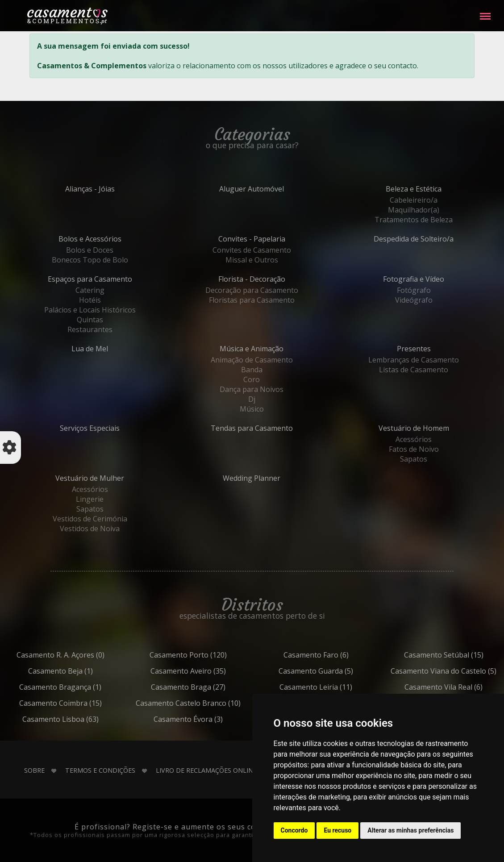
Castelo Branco (208, 703)
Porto (208, 655)
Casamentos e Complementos (67, 18)
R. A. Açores (80, 655)
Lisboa (80, 719)
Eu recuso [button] (337, 830)
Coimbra (80, 703)
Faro (336, 655)
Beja (80, 671)
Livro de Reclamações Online (206, 770)
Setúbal (464, 655)
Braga (208, 687)
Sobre (34, 770)
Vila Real (463, 687)
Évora (208, 719)
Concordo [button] (294, 830)
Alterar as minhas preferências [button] (410, 830)
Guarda (336, 671)
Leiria (336, 687)
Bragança (80, 687)
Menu (485, 12)
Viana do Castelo (463, 671)
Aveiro (208, 671)
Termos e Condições (100, 770)
